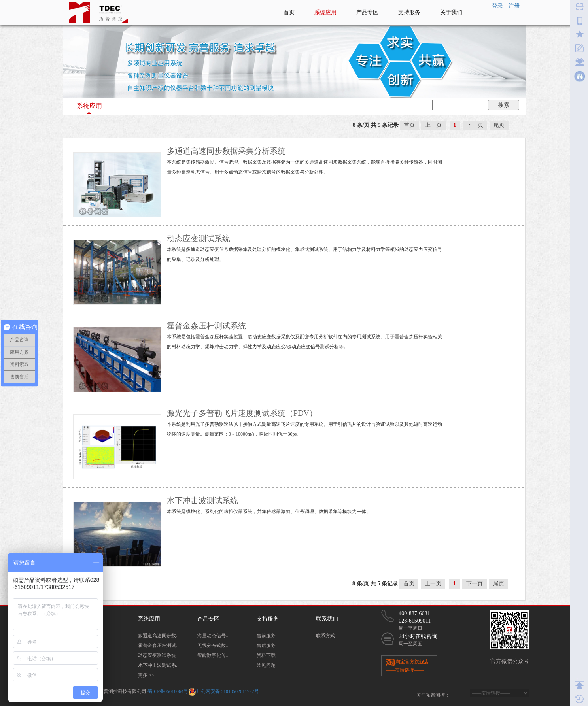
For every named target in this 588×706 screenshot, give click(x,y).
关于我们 (451, 12)
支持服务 (409, 12)
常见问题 (266, 665)
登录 (497, 6)
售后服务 (266, 646)
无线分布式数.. (213, 646)
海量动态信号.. (213, 636)
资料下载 (266, 655)
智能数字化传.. (213, 655)
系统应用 (325, 12)
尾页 (499, 125)
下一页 (475, 125)
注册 (514, 6)
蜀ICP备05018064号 (168, 691)
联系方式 (325, 636)
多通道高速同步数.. (158, 636)
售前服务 (266, 636)
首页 (289, 12)
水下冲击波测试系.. (158, 665)
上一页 (433, 125)
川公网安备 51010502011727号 (228, 691)
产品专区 (367, 12)
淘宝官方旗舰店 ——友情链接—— (407, 665)
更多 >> (146, 675)
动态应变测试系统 (157, 655)
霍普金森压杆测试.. (158, 646)
